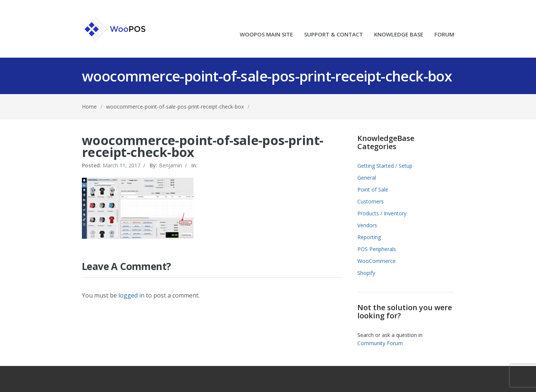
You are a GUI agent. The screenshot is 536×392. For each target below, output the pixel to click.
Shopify (366, 273)
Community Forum (380, 343)
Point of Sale (373, 189)
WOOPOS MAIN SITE (266, 35)
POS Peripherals (377, 249)
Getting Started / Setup (385, 166)
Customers (371, 201)
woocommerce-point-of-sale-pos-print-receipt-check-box (175, 107)
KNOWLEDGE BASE (399, 35)
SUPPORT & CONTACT (334, 35)
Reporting (369, 237)
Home (89, 107)
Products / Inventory (382, 213)
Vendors (367, 225)
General (367, 178)
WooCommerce (377, 261)
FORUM (444, 35)
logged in (131, 295)
